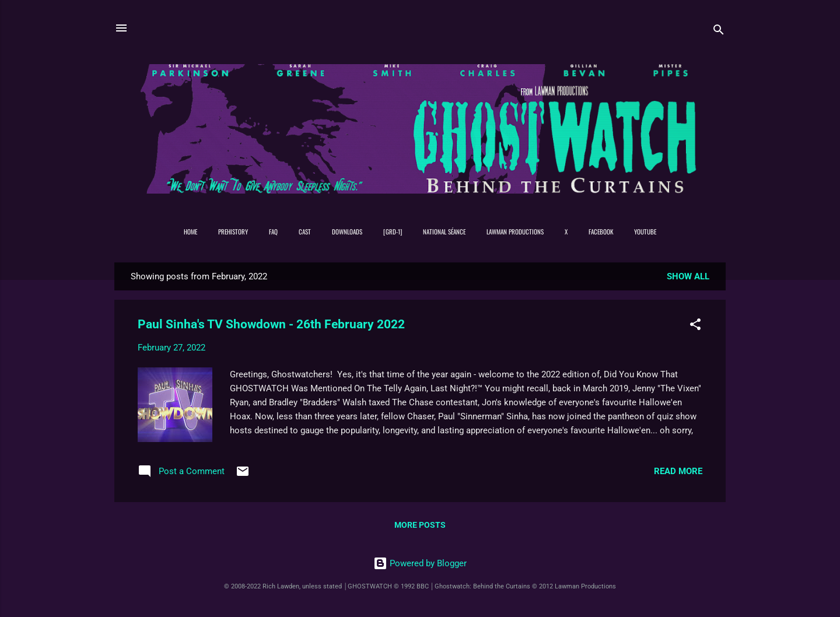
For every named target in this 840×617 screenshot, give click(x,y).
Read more (678, 471)
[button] (695, 326)
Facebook (601, 232)
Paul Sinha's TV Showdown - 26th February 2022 (271, 324)
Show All (688, 276)
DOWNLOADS (347, 232)
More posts (420, 525)
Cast (305, 232)
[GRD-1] (393, 232)
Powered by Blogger (420, 563)
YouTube (645, 232)
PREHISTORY (233, 232)
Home (190, 232)
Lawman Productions (515, 232)
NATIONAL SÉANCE (444, 232)
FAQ (273, 232)
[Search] (719, 32)
